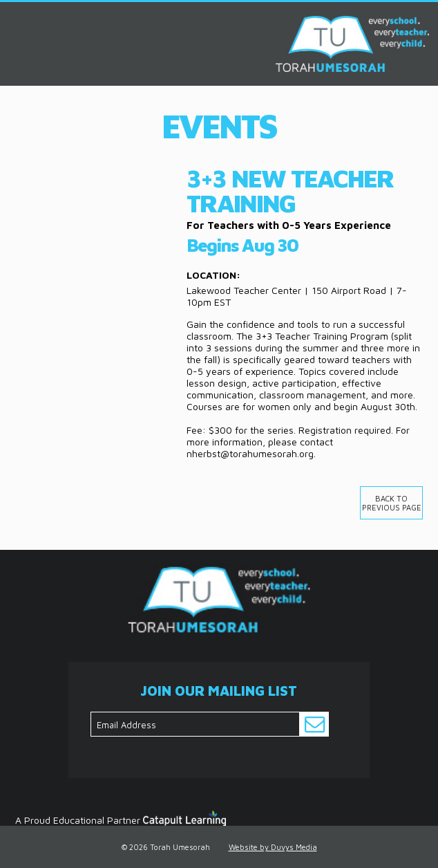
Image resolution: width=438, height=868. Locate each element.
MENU (16, 20)
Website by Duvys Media (273, 847)
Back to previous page (392, 503)
